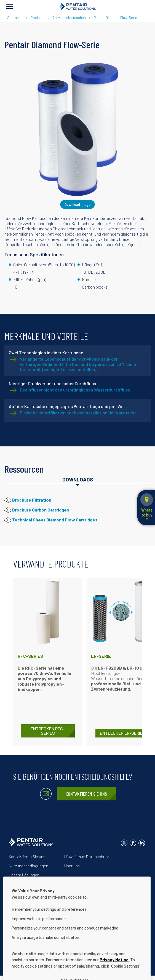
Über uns (72, 866)
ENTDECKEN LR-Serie (121, 733)
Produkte (38, 18)
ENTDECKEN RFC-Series (48, 731)
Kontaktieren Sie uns (86, 794)
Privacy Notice (114, 968)
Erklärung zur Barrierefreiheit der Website (45, 884)
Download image (77, 204)
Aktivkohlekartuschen (69, 18)
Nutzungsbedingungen (29, 866)
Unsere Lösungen (24, 875)
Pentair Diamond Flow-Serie (115, 18)
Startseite (15, 18)
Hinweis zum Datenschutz (86, 857)
